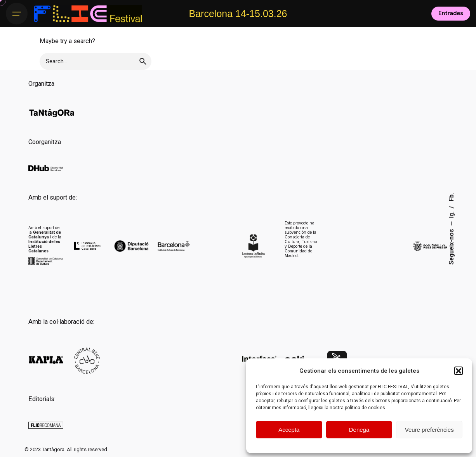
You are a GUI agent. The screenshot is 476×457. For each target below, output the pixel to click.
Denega (359, 430)
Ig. (452, 214)
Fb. (452, 197)
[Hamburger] (17, 14)
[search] (143, 61)
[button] (459, 371)
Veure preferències (429, 430)
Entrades (451, 13)
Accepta (289, 430)
